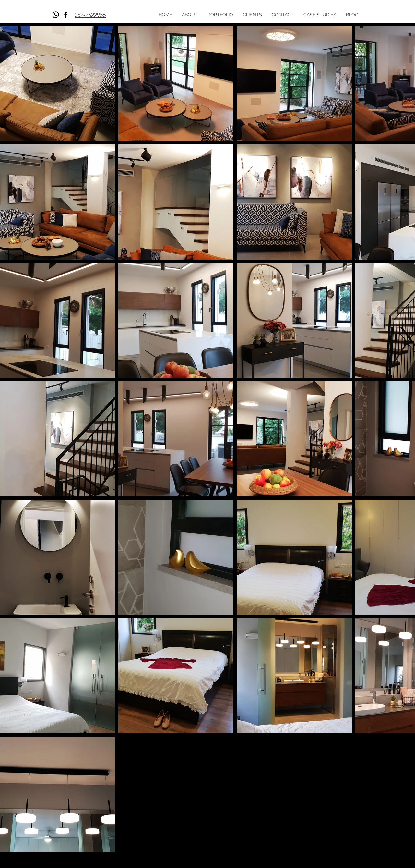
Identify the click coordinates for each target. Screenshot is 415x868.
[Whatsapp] (56, 15)
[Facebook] (66, 15)
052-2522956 (90, 15)
